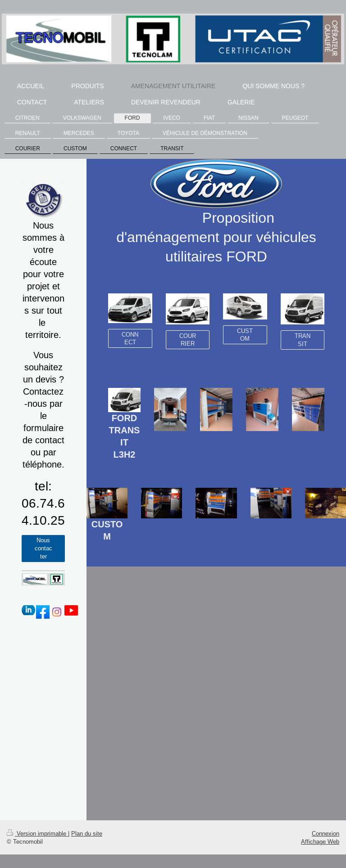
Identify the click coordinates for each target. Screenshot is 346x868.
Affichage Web (320, 841)
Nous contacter (43, 548)
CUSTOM (245, 335)
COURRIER (188, 340)
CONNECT (130, 338)
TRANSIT (303, 340)
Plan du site (87, 833)
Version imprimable (37, 833)
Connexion (326, 833)
